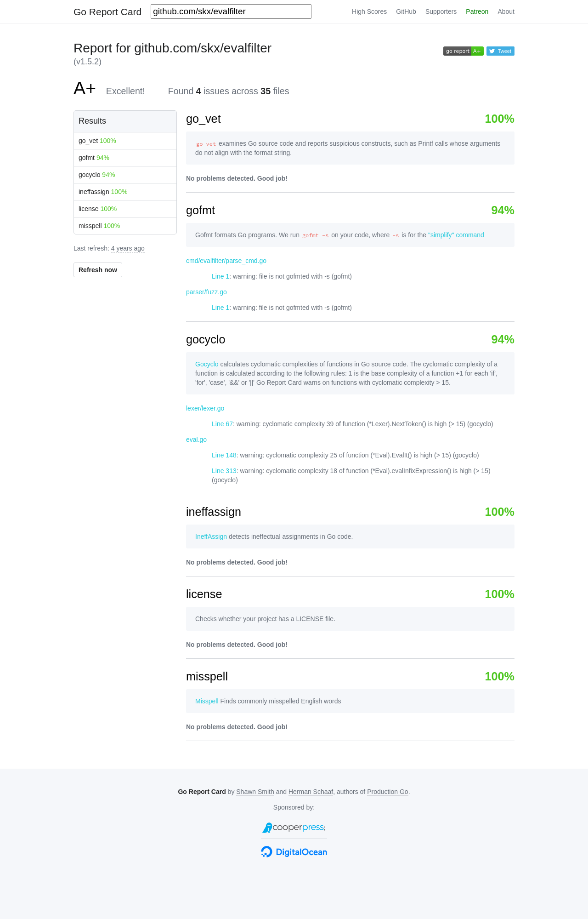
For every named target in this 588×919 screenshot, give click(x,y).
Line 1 (220, 276)
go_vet (97, 141)
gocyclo (97, 175)
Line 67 (222, 424)
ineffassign (103, 192)
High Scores (369, 11)
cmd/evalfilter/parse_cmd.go (226, 261)
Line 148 (224, 455)
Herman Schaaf (311, 792)
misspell (99, 226)
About (506, 11)
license (98, 209)
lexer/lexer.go (205, 408)
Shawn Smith (255, 792)
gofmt (94, 158)
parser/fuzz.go (206, 292)
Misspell (207, 701)
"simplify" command (456, 235)
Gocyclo (207, 364)
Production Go (388, 792)
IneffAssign (211, 537)
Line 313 (224, 471)
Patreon (477, 11)
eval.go (196, 440)
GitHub (406, 11)
